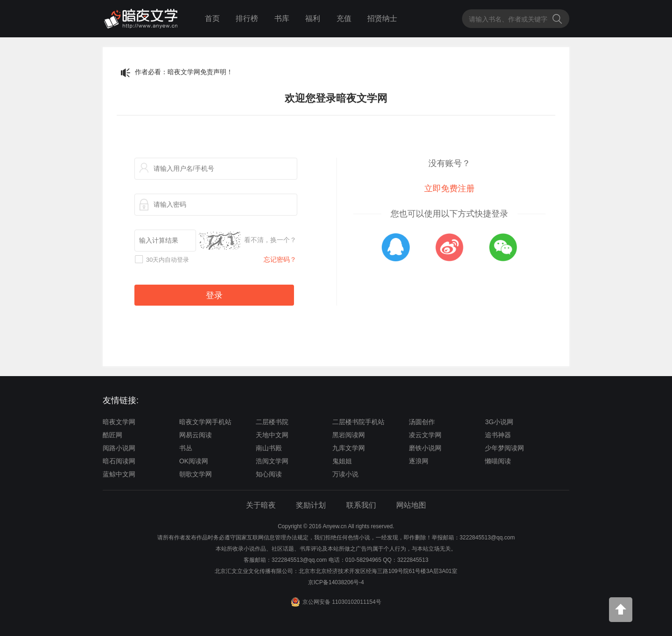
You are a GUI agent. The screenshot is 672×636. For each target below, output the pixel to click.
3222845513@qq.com (299, 560)
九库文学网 (349, 448)
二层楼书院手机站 (358, 422)
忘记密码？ (280, 259)
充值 (344, 18)
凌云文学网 (425, 435)
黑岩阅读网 (349, 435)
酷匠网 (112, 435)
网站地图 (411, 505)
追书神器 (498, 435)
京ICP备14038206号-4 (336, 582)
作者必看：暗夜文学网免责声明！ (184, 72)
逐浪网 (419, 461)
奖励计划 (311, 505)
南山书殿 (269, 448)
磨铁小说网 (425, 448)
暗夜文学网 (119, 422)
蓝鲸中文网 (119, 474)
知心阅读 (269, 474)
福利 (313, 18)
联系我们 (361, 505)
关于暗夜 (261, 505)
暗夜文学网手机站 (205, 422)
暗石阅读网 (119, 461)
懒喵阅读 (498, 461)
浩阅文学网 (272, 461)
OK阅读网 (194, 461)
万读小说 (345, 474)
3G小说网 (499, 422)
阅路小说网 (119, 448)
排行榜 (247, 18)
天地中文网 (272, 435)
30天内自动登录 (168, 260)
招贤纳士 (382, 18)
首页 (212, 18)
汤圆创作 (422, 422)
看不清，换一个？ (270, 240)
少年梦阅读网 (504, 448)
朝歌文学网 (196, 474)
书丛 (186, 448)
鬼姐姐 (342, 461)
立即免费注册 (449, 189)
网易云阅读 (196, 435)
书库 (282, 18)
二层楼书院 (272, 422)
